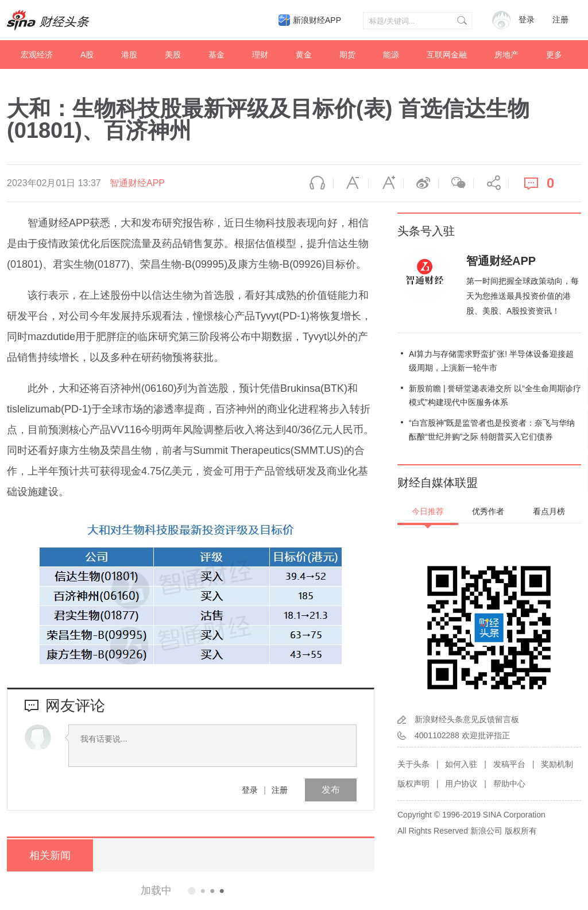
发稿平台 (509, 764)
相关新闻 (50, 855)
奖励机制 (557, 764)
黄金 (304, 55)
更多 (554, 55)
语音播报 (316, 183)
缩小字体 (351, 183)
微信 (456, 183)
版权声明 (413, 784)
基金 (216, 55)
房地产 (506, 55)
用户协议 (461, 784)
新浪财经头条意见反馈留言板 (467, 719)
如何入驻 (461, 764)
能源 (391, 55)
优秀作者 (488, 511)
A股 (87, 55)
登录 (250, 790)
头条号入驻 (426, 231)
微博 (421, 183)
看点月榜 (549, 511)
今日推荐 (428, 511)
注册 (560, 20)
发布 (331, 790)
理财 (260, 55)
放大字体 (386, 183)
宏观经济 (37, 55)
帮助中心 (509, 784)
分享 (491, 183)
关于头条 (413, 764)
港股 (129, 55)
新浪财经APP (317, 20)
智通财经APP (137, 183)
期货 (347, 55)
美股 (173, 55)
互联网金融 (447, 55)
